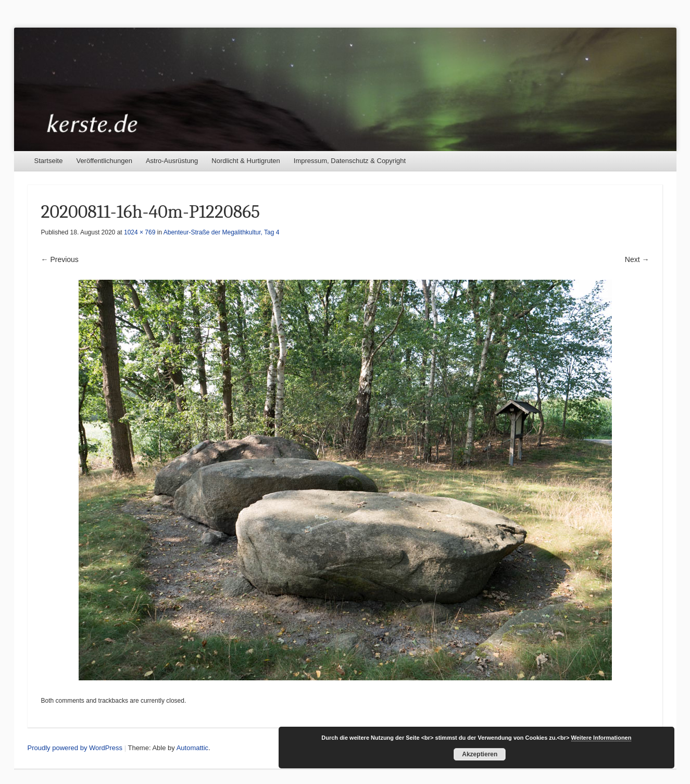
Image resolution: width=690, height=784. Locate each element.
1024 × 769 (140, 232)
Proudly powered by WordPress (75, 748)
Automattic (192, 748)
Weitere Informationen (601, 738)
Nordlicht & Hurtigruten (246, 161)
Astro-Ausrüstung (172, 161)
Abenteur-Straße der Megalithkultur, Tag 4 (222, 232)
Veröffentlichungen (104, 161)
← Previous (60, 259)
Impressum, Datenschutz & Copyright (350, 161)
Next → (637, 259)
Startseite (49, 161)
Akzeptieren (480, 754)
